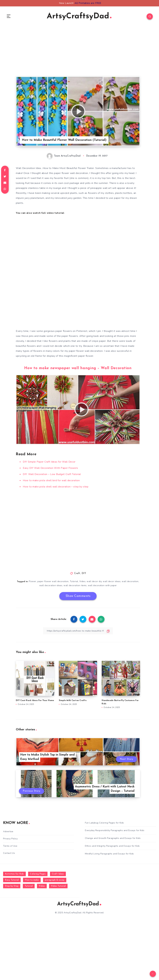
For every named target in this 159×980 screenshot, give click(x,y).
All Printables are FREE (88, 3)
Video (82, 581)
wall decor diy (94, 581)
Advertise (8, 831)
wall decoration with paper (102, 585)
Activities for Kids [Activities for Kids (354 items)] (14, 874)
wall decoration (130, 581)
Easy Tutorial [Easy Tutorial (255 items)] (12, 880)
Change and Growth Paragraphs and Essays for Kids (113, 838)
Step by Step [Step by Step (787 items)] (12, 886)
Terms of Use (10, 846)
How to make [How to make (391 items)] (32, 880)
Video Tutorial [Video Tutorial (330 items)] (58, 886)
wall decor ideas (112, 581)
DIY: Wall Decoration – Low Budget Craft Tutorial (52, 474)
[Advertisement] (78, 55)
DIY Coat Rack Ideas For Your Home (35, 700)
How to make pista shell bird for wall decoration (51, 480)
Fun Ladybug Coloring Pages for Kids (104, 823)
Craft (77, 573)
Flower (33, 581)
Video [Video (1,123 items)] (42, 886)
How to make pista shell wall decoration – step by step (56, 487)
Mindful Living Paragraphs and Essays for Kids (109, 854)
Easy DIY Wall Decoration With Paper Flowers (50, 468)
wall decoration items (75, 585)
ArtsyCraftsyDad (79, 16)
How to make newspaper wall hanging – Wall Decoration (78, 368)
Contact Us (9, 853)
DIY (84, 573)
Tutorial (74, 581)
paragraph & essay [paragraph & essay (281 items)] (55, 880)
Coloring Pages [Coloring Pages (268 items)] (38, 874)
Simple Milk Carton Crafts (73, 700)
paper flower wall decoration (53, 581)
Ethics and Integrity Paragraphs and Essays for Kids (112, 846)
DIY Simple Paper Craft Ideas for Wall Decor (49, 462)
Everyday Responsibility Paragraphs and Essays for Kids (115, 830)
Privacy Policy (10, 839)
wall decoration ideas (51, 585)
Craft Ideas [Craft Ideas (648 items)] (58, 874)
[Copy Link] (78, 631)
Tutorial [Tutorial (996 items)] (29, 886)
